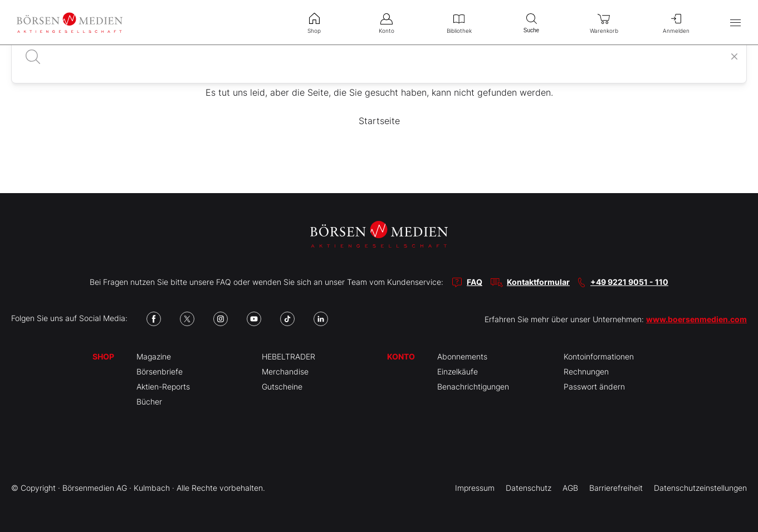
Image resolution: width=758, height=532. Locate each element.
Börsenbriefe (160, 371)
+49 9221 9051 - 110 (629, 282)
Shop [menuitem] (314, 22)
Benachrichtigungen (473, 386)
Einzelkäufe (458, 371)
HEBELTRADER (288, 356)
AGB (570, 488)
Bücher (149, 402)
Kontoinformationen (599, 356)
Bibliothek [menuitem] (459, 22)
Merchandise (285, 371)
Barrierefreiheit (616, 488)
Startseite (379, 121)
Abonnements (462, 356)
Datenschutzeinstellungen (700, 488)
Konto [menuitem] (387, 22)
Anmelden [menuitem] (676, 22)
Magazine (154, 356)
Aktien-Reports (163, 386)
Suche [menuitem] (531, 22)
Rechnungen (586, 371)
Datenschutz (529, 488)
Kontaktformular (538, 282)
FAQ (475, 282)
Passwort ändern (594, 386)
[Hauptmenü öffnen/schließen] (735, 23)
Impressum (475, 488)
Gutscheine (282, 386)
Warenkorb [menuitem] (604, 22)
